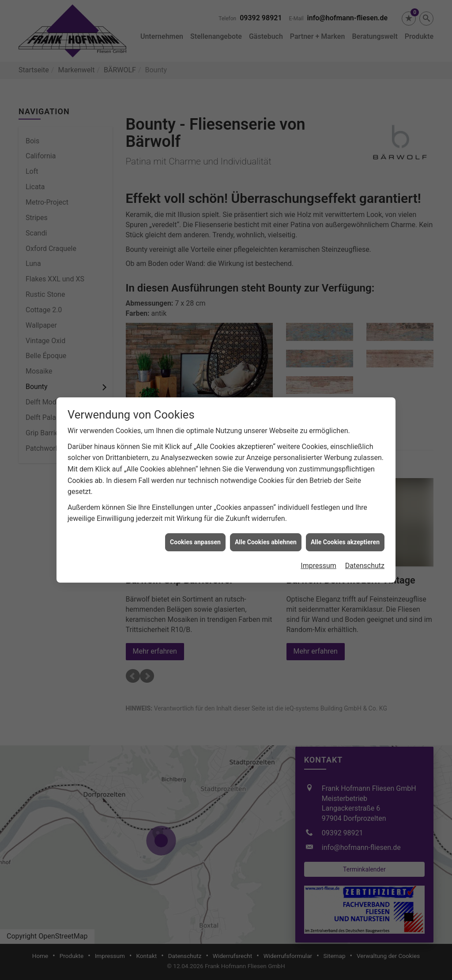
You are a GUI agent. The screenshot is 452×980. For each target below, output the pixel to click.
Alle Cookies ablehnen (266, 539)
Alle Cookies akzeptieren (345, 539)
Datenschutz (365, 563)
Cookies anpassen (195, 539)
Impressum (318, 563)
